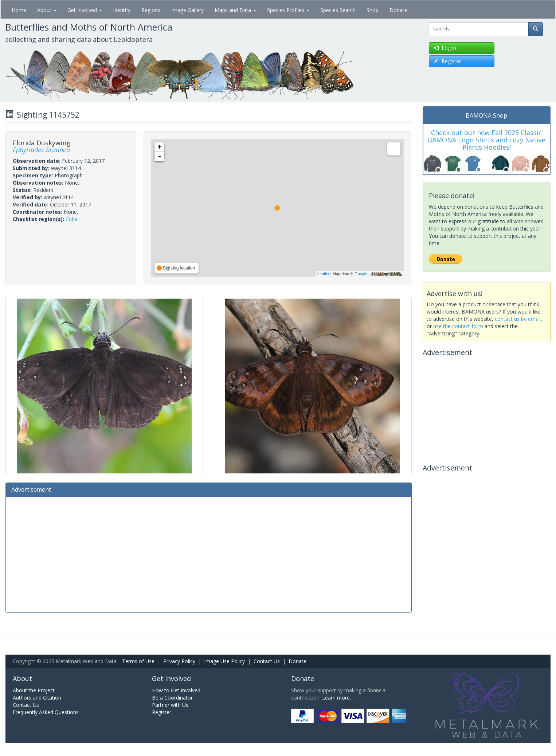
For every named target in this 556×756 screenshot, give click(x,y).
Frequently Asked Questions (46, 712)
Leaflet (323, 274)
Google (361, 274)
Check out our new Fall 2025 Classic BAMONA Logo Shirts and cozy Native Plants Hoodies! (487, 140)
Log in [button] (445, 48)
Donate (398, 10)
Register (162, 712)
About (47, 10)
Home (19, 10)
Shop (373, 10)
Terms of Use (138, 661)
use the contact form (458, 326)
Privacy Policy (179, 661)
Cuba (72, 219)
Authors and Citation (37, 698)
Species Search (338, 10)
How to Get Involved (176, 690)
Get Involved (85, 10)
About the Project (34, 690)
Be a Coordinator (172, 698)
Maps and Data (235, 10)
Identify (122, 10)
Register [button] (447, 61)
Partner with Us (170, 705)
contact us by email (518, 319)
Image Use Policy (224, 661)
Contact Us (267, 661)
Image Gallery (187, 10)
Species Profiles (288, 10)
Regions (151, 10)
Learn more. (336, 698)
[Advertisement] (209, 554)
